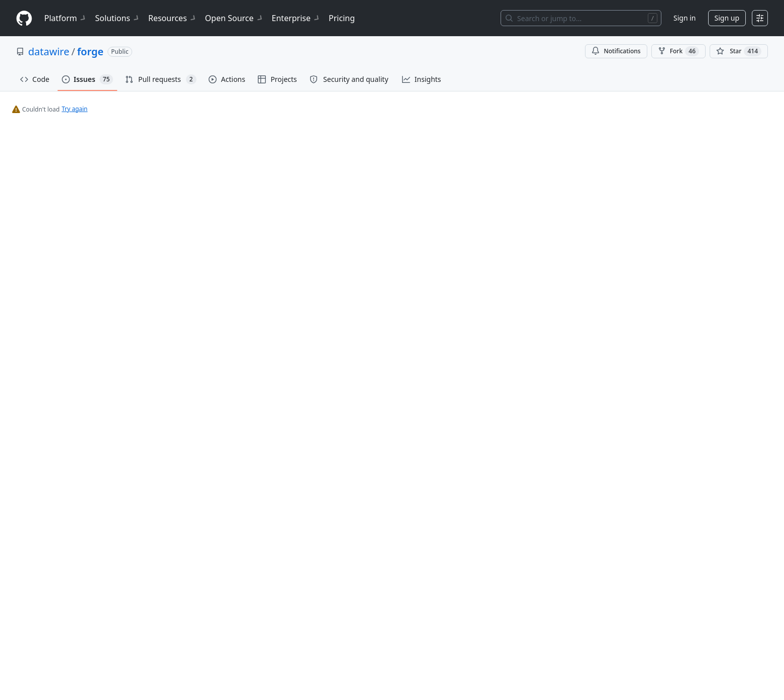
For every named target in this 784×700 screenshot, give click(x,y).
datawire (49, 52)
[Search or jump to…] (581, 18)
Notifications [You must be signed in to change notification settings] (616, 51)
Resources (173, 18)
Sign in (684, 18)
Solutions (118, 18)
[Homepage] (24, 18)
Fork (678, 51)
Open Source (234, 18)
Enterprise (296, 18)
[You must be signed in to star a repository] (739, 51)
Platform (66, 18)
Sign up (727, 18)
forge (90, 52)
